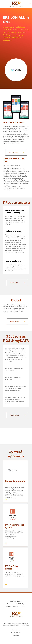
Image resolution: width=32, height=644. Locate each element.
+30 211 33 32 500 (16, 633)
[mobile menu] (30, 3)
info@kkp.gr (16, 635)
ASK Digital (26, 625)
